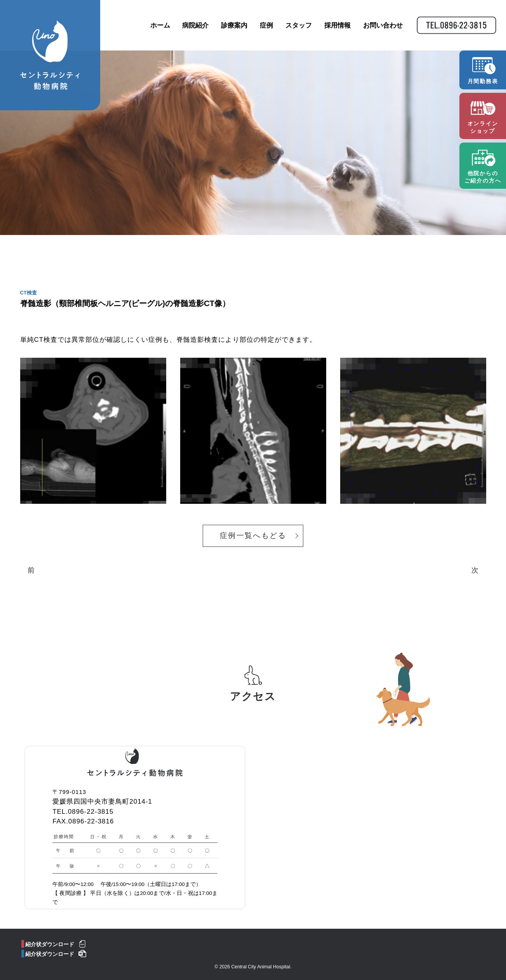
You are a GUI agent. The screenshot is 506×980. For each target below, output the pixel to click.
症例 (266, 26)
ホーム (159, 26)
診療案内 (233, 26)
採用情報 (337, 26)
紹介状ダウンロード (50, 938)
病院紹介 (195, 26)
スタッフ (298, 26)
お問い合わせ (382, 26)
